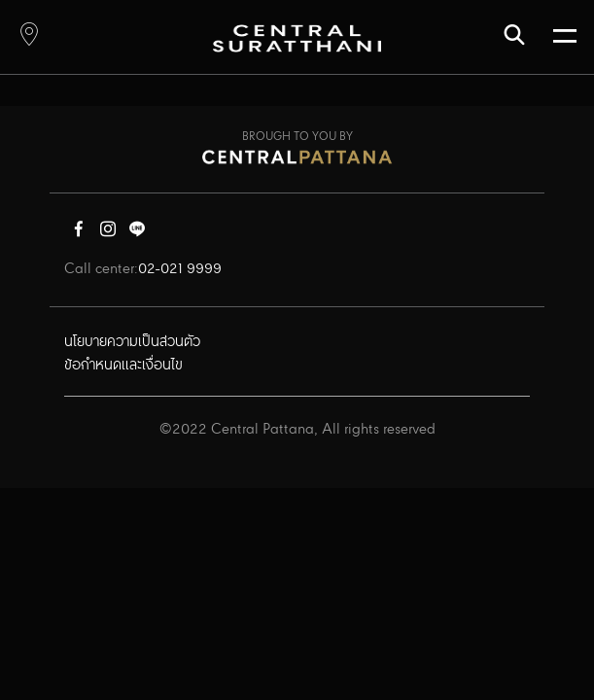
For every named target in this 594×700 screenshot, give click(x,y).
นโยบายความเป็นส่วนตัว (132, 342)
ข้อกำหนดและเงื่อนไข (123, 366)
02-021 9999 (180, 269)
